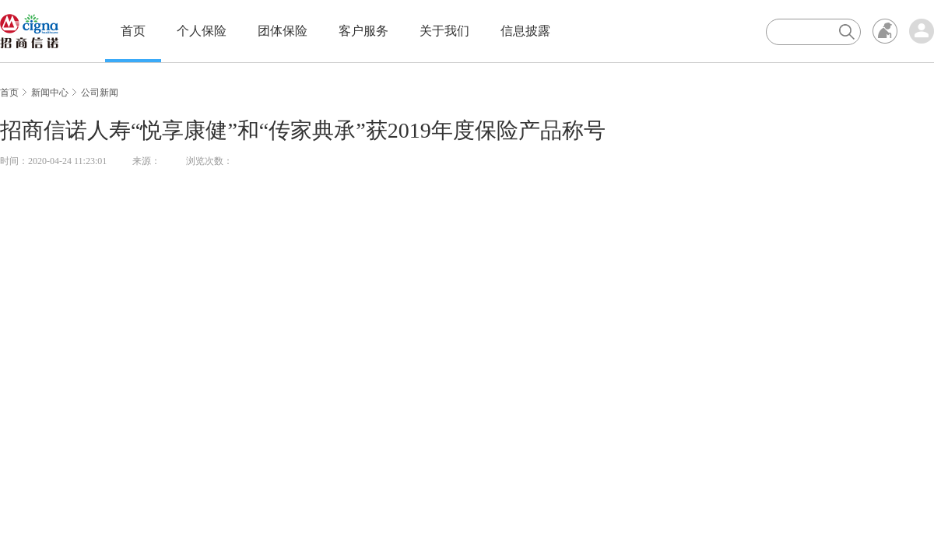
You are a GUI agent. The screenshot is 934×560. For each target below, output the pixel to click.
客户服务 (363, 31)
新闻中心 (50, 93)
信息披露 (525, 31)
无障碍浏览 (885, 31)
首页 (133, 31)
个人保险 (202, 31)
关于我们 (444, 31)
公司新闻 (100, 93)
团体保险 (283, 31)
